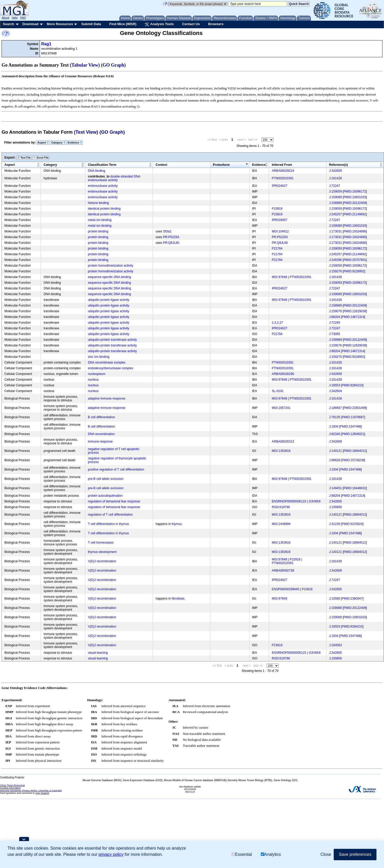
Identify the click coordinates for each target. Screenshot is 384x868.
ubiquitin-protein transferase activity (112, 340)
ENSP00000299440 (285, 589)
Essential (242, 854)
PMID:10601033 (355, 197)
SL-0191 (278, 391)
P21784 (277, 248)
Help (15, 18)
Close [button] (326, 854)
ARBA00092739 (283, 571)
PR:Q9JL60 (171, 243)
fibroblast (178, 599)
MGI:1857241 (281, 408)
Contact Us (191, 24)
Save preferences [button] (355, 854)
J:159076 (335, 311)
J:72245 (335, 323)
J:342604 (335, 391)
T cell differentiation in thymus (108, 524)
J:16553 (335, 385)
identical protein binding (104, 209)
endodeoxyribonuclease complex (111, 368)
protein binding (98, 231)
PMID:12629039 (355, 311)
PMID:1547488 (351, 426)
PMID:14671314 (353, 317)
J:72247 (335, 186)
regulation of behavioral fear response (114, 501)
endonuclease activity (103, 186)
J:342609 (335, 171)
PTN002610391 (283, 178)
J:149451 (335, 488)
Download (30, 24)
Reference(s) (338, 165)
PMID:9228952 (354, 271)
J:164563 (335, 645)
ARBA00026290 (283, 374)
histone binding (98, 203)
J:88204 (335, 317)
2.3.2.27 (277, 323)
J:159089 (335, 197)
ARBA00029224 (283, 171)
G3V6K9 (315, 501)
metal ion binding (100, 220)
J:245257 (335, 214)
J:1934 (334, 426)
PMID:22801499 (355, 408)
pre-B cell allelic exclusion (106, 479)
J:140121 (335, 451)
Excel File (41, 158)
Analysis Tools (159, 24)
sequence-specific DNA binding (109, 277)
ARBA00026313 (283, 442)
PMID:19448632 (355, 488)
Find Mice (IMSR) (123, 24)
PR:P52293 (171, 237)
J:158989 (335, 203)
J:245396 (335, 260)
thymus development (102, 552)
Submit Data (91, 24)
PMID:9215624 (352, 524)
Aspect (43, 143)
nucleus (93, 380)
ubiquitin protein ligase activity (109, 300)
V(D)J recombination (102, 561)
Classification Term (102, 165)
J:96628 (335, 460)
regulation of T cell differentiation (110, 515)
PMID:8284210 (352, 385)
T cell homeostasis (101, 543)
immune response (100, 442)
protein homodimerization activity (111, 266)
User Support (42, 793)
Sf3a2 (167, 231)
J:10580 (335, 599)
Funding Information (10, 788)
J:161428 (335, 178)
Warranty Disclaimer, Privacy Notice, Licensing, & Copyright (31, 791)
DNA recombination (101, 434)
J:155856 (335, 507)
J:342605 (335, 501)
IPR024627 (280, 186)
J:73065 (335, 334)
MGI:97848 (279, 277)
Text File (24, 158)
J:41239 (335, 524)
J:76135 (335, 417)
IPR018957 (280, 220)
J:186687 (335, 408)
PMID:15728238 (353, 460)
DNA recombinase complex (107, 362)
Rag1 (46, 44)
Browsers (216, 24)
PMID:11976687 (353, 417)
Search (8, 24)
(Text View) (86, 132)
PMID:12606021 (353, 434)
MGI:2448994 (281, 524)
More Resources (60, 24)
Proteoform (221, 165)
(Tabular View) (85, 65)
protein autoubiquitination (105, 496)
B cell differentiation (102, 417)
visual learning (98, 653)
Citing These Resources (12, 785)
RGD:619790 (281, 507)
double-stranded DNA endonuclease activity (114, 178)
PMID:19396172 (355, 191)
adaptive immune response (107, 399)
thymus (177, 524)
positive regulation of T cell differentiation (116, 469)
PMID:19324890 (355, 231)
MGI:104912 (280, 231)
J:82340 (335, 434)
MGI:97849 (279, 599)
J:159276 (335, 271)
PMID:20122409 (355, 203)
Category (58, 143)
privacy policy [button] (111, 854)
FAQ (23, 18)
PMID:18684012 (355, 451)
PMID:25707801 (355, 260)
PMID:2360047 (352, 599)
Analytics (271, 854)
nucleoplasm (97, 374)
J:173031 (335, 231)
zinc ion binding (99, 357)
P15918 (295, 559)
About (6, 18)
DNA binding (97, 171)
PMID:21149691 (355, 214)
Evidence (75, 143)
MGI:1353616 (281, 451)
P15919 (277, 209)
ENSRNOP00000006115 (289, 501)
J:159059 (335, 191)
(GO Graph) (114, 65)
